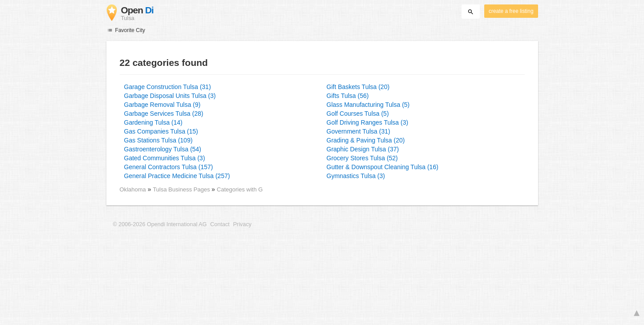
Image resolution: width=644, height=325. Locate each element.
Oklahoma (133, 189)
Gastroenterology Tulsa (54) (163, 149)
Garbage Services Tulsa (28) (164, 114)
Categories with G (240, 189)
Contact (220, 224)
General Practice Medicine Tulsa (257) (177, 176)
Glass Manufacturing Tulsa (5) (368, 105)
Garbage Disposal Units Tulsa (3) (170, 96)
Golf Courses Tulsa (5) (358, 114)
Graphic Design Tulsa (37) (363, 149)
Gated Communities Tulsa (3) (165, 158)
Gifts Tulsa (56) (348, 96)
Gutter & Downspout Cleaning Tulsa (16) (383, 167)
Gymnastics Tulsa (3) (356, 176)
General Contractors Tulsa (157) (169, 167)
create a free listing (511, 11)
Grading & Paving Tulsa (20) (366, 140)
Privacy (242, 224)
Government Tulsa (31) (358, 131)
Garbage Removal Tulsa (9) (162, 105)
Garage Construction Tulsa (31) (168, 87)
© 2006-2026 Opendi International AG (160, 224)
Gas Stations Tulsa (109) (158, 140)
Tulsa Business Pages (182, 189)
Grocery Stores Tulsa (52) (362, 158)
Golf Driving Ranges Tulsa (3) (368, 122)
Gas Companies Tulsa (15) (161, 131)
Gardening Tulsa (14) (154, 122)
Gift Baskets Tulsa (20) (358, 87)
